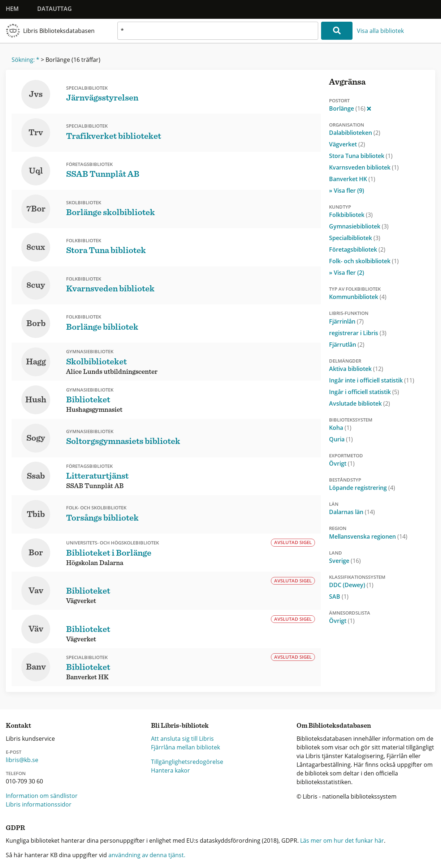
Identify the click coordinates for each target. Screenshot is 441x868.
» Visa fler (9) (347, 191)
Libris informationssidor (39, 804)
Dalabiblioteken (355, 133)
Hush (36, 400)
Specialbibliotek (355, 238)
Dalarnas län (352, 512)
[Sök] (337, 31)
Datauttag (55, 9)
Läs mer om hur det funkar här (342, 841)
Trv (36, 133)
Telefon (16, 773)
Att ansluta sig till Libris (182, 739)
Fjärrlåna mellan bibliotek (185, 747)
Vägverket (347, 144)
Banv (36, 667)
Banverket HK (352, 179)
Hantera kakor (170, 770)
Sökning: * (25, 60)
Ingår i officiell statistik (364, 392)
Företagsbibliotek (357, 249)
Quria (341, 439)
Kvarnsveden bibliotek (364, 167)
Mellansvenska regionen (368, 536)
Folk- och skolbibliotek (364, 261)
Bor (36, 553)
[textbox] (218, 31)
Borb (36, 324)
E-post (14, 752)
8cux (36, 247)
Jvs (36, 94)
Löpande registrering (362, 488)
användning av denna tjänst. (147, 855)
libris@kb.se (22, 760)
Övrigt (342, 463)
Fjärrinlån (346, 321)
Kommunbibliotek (358, 297)
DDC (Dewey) (351, 585)
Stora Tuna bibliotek (361, 156)
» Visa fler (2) (347, 273)
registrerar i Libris (358, 333)
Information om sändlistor (42, 796)
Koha (340, 428)
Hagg (36, 362)
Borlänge (350, 108)
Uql (36, 171)
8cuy (36, 285)
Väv (36, 629)
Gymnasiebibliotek (359, 226)
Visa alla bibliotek (380, 31)
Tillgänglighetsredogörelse (187, 762)
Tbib (36, 514)
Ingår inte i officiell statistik (372, 380)
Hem (12, 9)
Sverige (345, 561)
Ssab (36, 476)
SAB (339, 597)
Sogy (36, 438)
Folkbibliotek (351, 215)
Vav (36, 591)
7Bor (36, 209)
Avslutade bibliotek (360, 403)
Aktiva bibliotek (356, 369)
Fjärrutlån (347, 345)
